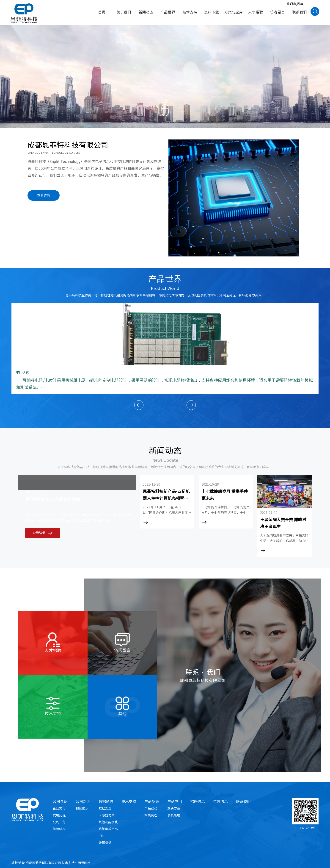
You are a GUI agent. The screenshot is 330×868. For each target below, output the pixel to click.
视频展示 (82, 808)
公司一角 (59, 822)
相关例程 (151, 815)
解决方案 (174, 808)
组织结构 (59, 829)
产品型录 (152, 801)
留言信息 (220, 801)
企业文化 (59, 808)
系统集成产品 (108, 829)
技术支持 (129, 801)
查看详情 (44, 195)
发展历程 (59, 815)
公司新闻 (83, 801)
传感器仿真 (107, 815)
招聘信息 (198, 801)
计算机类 (105, 843)
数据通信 (106, 801)
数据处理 (105, 808)
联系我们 (243, 801)
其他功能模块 (108, 822)
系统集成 (174, 815)
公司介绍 (60, 801)
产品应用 (175, 801)
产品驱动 (151, 808)
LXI (101, 836)
